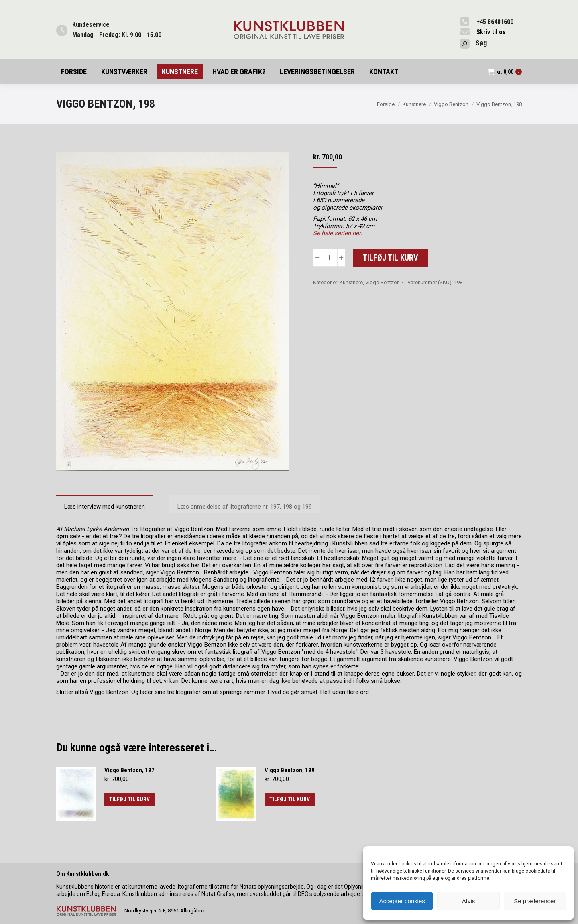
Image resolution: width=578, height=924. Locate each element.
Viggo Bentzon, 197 (129, 770)
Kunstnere (351, 282)
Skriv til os (491, 32)
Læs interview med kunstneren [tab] (105, 507)
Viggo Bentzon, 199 (290, 770)
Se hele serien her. (338, 233)
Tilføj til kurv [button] (129, 799)
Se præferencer (535, 901)
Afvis (469, 901)
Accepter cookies (402, 901)
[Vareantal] (329, 258)
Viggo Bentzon (383, 282)
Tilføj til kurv (391, 258)
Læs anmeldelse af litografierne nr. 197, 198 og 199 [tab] (245, 507)
